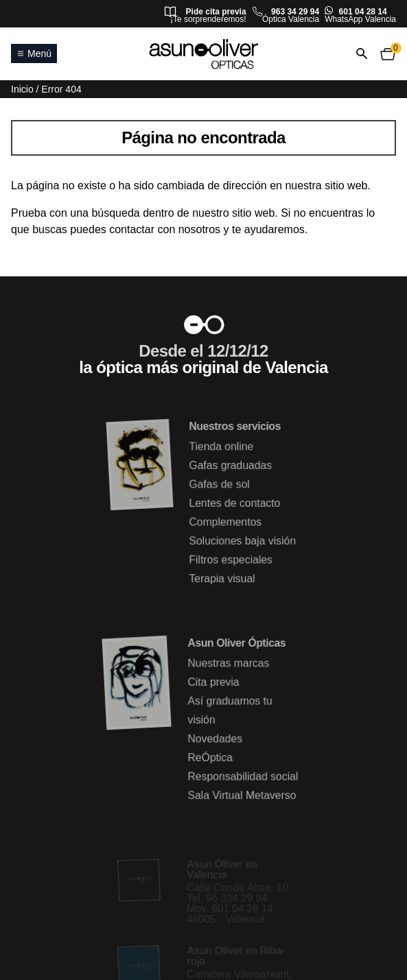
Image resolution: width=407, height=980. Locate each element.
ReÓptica (210, 757)
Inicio (22, 89)
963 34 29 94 (295, 12)
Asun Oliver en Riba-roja (236, 956)
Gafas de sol (220, 485)
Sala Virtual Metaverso (242, 795)
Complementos (225, 522)
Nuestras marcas (229, 664)
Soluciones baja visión (243, 541)
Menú (34, 53)
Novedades (215, 739)
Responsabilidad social (243, 777)
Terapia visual (222, 578)
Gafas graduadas (231, 466)
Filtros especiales (231, 560)
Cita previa (214, 683)
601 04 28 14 (363, 12)
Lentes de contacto (235, 503)
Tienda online (221, 447)
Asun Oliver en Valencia (222, 870)
